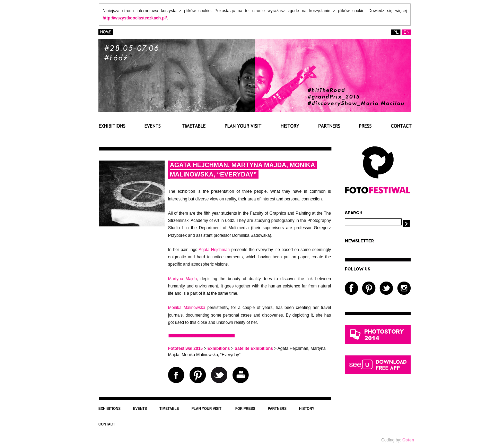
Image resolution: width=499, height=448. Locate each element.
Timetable (193, 126)
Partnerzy (329, 126)
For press (245, 409)
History (290, 126)
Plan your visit (206, 409)
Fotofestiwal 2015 (185, 348)
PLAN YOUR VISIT (243, 126)
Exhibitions (112, 126)
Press (365, 126)
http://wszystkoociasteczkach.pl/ (135, 18)
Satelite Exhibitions (254, 348)
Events (152, 126)
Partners (277, 409)
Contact (401, 126)
